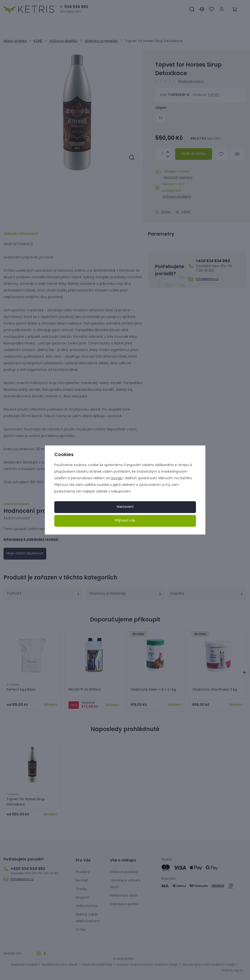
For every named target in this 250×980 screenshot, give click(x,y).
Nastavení (125, 507)
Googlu (117, 478)
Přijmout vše (125, 521)
